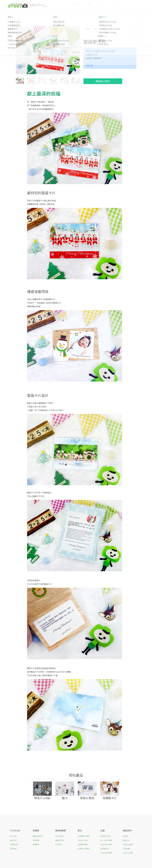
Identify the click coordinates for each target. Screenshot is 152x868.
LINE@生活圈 (128, 853)
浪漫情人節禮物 (84, 849)
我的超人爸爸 (83, 840)
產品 (71, 5)
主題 (85, 5)
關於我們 (13, 840)
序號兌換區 (59, 836)
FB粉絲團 (126, 849)
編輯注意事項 (38, 836)
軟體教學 (36, 844)
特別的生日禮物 (106, 844)
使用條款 (13, 849)
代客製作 (59, 844)
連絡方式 (126, 840)
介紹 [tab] (87, 29)
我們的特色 (14, 844)
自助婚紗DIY (105, 849)
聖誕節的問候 (83, 844)
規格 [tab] (95, 29)
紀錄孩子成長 (105, 836)
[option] (48, 51)
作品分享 (114, 5)
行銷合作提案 (128, 844)
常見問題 (36, 840)
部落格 (125, 836)
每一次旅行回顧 (106, 840)
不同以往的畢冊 (106, 853)
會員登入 (129, 5)
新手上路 (13, 836)
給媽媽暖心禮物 (84, 836)
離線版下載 (59, 840)
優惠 (100, 5)
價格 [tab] (103, 29)
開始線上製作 (103, 81)
